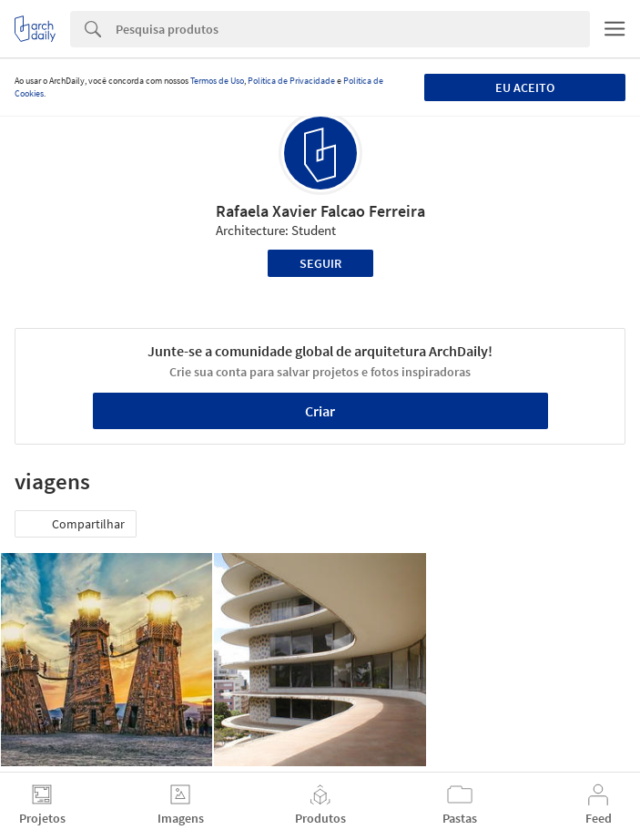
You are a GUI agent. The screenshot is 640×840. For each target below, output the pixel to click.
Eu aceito (525, 87)
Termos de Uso (217, 81)
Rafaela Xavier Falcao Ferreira (320, 211)
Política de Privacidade (291, 81)
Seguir (320, 263)
